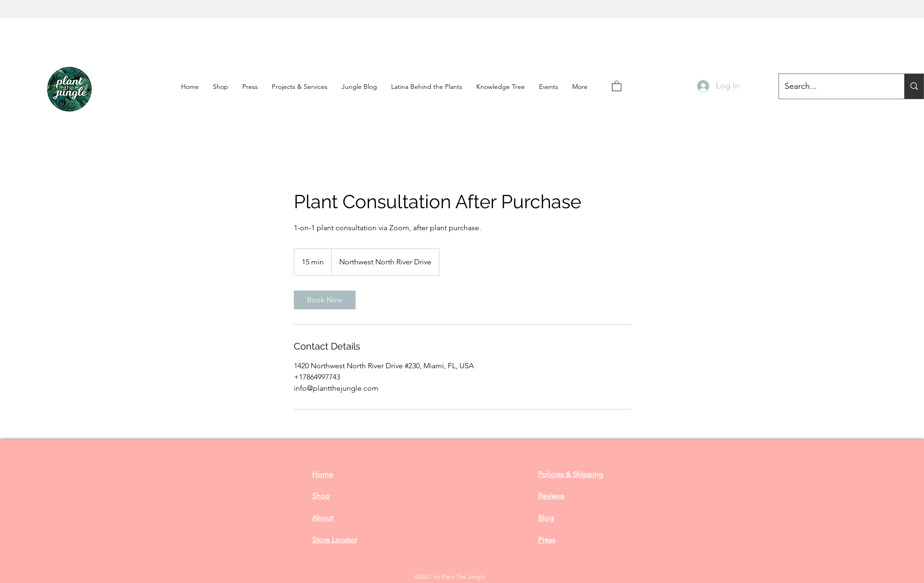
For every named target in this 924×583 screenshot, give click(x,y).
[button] (250, 87)
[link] (325, 300)
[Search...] (914, 86)
